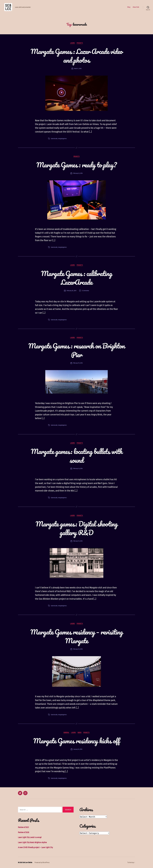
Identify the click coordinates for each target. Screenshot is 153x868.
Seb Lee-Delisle (27, 862)
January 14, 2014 (78, 749)
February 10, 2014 (78, 649)
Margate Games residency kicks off (77, 741)
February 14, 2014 (78, 469)
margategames (62, 139)
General (66, 732)
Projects (80, 43)
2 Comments (85, 291)
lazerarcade (54, 139)
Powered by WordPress (42, 862)
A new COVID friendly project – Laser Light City (35, 847)
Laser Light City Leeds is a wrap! (30, 837)
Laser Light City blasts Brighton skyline (32, 842)
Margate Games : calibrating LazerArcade (76, 278)
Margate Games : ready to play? (76, 165)
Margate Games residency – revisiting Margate (77, 636)
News (80, 732)
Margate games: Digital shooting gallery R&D (76, 528)
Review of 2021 (23, 827)
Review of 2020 (24, 832)
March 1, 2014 (78, 69)
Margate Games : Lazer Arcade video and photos (77, 56)
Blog (129, 7)
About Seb (136, 7)
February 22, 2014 (78, 173)
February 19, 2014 (78, 363)
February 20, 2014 (71, 291)
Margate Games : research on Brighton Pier (77, 350)
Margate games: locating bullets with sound (76, 456)
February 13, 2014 (78, 541)
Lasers (72, 43)
